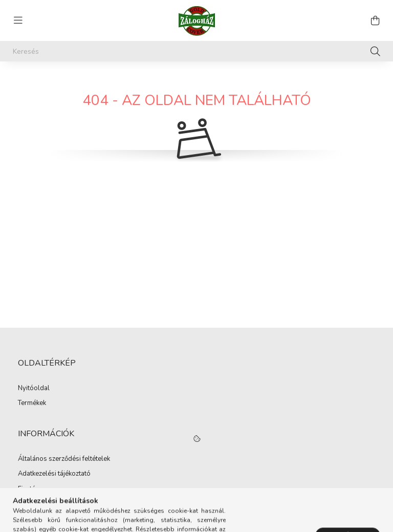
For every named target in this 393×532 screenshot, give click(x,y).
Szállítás (31, 504)
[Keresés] (196, 51)
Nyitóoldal (34, 389)
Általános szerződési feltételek (64, 459)
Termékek (32, 403)
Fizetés (28, 490)
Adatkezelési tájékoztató (54, 474)
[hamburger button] (18, 20)
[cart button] (375, 20)
